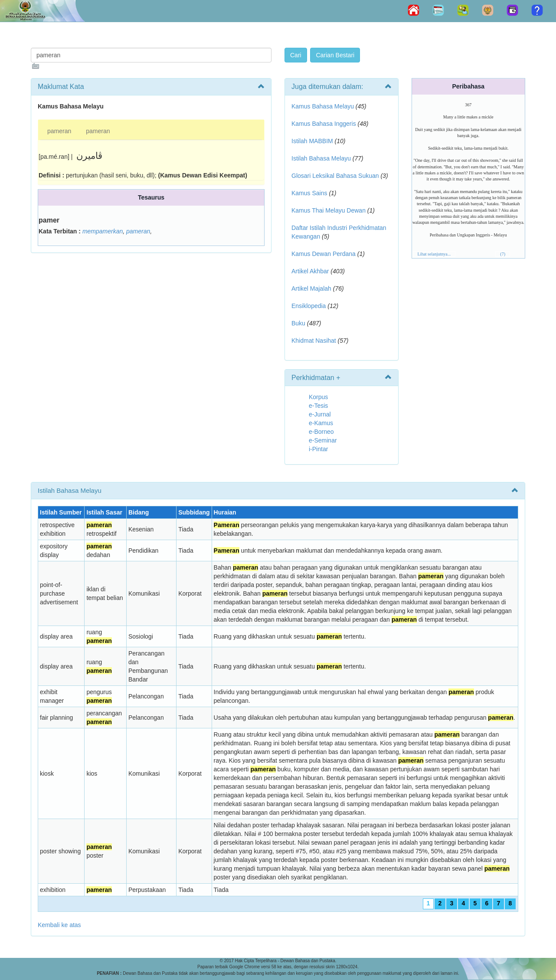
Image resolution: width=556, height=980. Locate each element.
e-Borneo (321, 432)
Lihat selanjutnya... (434, 254)
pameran (59, 131)
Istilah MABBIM (312, 141)
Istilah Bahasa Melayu (321, 158)
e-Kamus (321, 423)
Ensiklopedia (309, 306)
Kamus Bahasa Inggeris (324, 124)
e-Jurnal (320, 414)
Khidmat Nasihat (314, 341)
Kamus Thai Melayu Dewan (329, 210)
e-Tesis (318, 406)
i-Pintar (318, 449)
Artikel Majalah (311, 288)
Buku (298, 323)
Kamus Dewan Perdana (324, 254)
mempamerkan (103, 231)
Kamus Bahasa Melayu (324, 106)
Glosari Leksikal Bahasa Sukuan (335, 176)
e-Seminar (323, 440)
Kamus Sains (309, 193)
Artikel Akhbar (310, 271)
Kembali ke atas (59, 925)
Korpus (318, 397)
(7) (503, 254)
